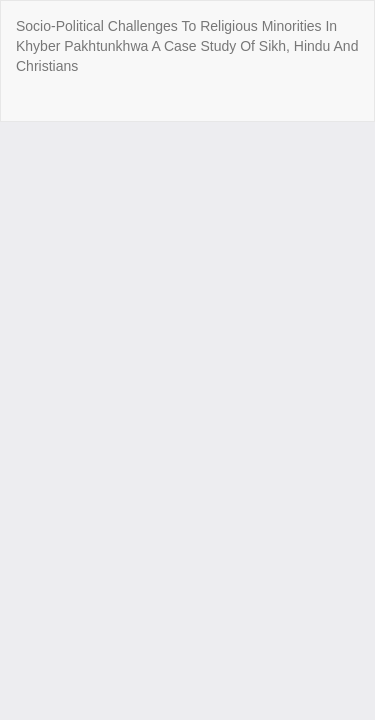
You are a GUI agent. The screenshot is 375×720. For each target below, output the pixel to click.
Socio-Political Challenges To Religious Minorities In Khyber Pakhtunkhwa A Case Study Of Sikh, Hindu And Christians (187, 46)
